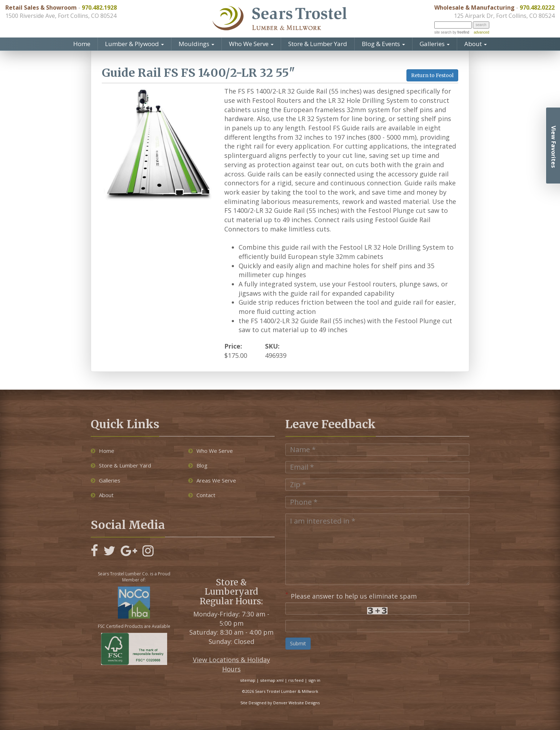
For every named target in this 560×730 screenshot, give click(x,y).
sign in (314, 680)
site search (443, 32)
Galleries (435, 44)
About (476, 44)
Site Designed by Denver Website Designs (280, 703)
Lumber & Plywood (134, 44)
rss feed (296, 680)
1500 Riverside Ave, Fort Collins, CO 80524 (61, 16)
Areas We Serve (212, 480)
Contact (202, 495)
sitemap (248, 680)
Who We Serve (251, 44)
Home (82, 44)
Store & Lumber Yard (318, 44)
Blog (198, 465)
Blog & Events (383, 44)
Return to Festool (432, 75)
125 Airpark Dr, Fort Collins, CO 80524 (504, 16)
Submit (298, 643)
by (460, 32)
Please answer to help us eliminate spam (351, 595)
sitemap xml (272, 680)
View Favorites (554, 147)
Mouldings (196, 44)
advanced (481, 32)
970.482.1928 (99, 7)
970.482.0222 (537, 7)
